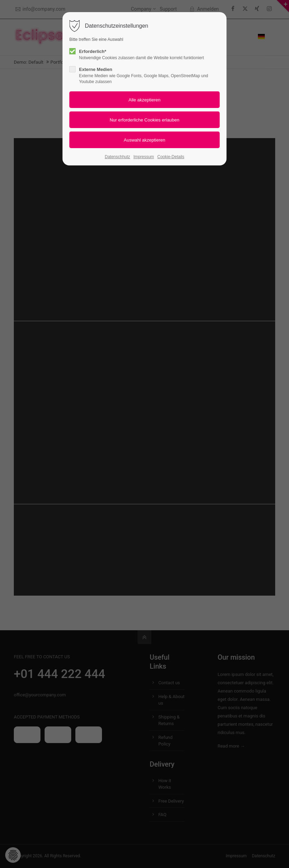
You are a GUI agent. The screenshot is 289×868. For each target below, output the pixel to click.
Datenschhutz (117, 157)
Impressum (144, 157)
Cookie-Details (171, 157)
